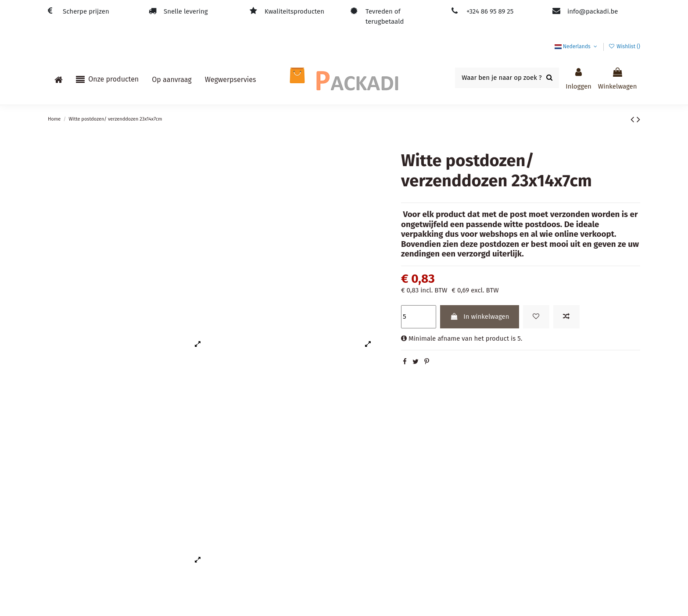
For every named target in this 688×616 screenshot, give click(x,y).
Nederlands (577, 46)
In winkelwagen (479, 317)
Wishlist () (624, 46)
